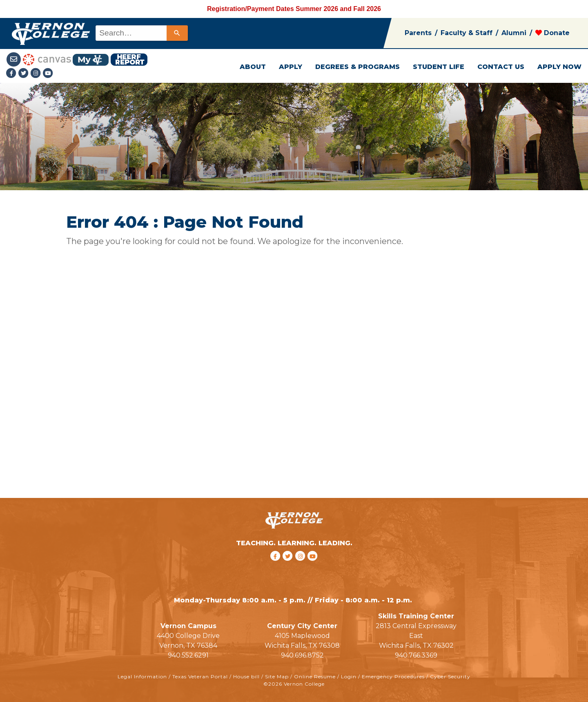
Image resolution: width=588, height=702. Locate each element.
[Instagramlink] (37, 74)
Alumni (514, 33)
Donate (552, 33)
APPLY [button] (291, 67)
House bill (246, 676)
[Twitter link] (24, 74)
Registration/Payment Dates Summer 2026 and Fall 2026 (294, 9)
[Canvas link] (47, 59)
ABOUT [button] (253, 67)
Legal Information (142, 676)
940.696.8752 (302, 655)
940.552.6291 (188, 655)
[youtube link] (48, 74)
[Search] (177, 33)
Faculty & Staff (467, 33)
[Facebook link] (12, 74)
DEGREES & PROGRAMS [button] (357, 67)
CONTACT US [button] (501, 67)
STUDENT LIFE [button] (439, 67)
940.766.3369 (416, 655)
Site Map (277, 676)
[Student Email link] (14, 59)
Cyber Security (450, 676)
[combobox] (141, 33)
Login (349, 676)
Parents (418, 33)
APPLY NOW (559, 67)
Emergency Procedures (393, 676)
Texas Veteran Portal (200, 676)
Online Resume (315, 676)
